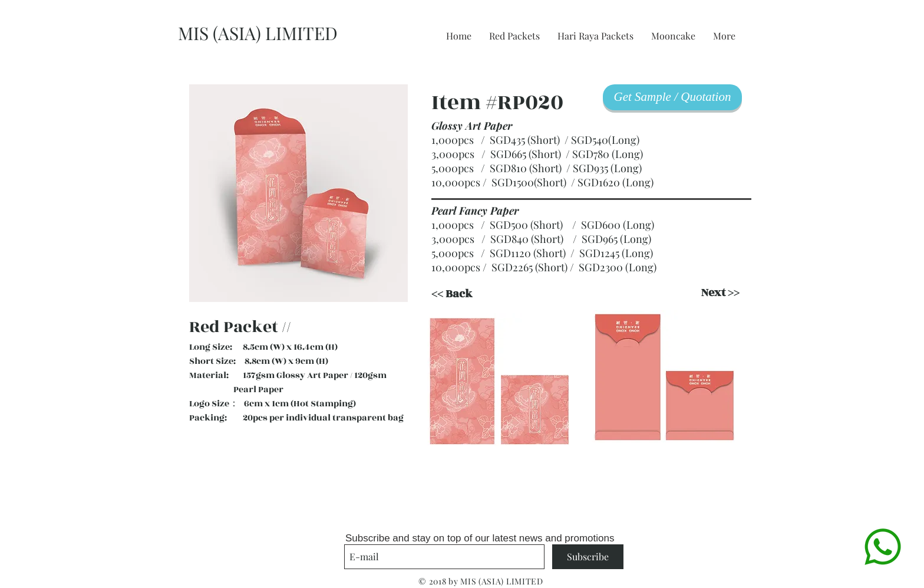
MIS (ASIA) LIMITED (258, 33)
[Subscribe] (588, 557)
